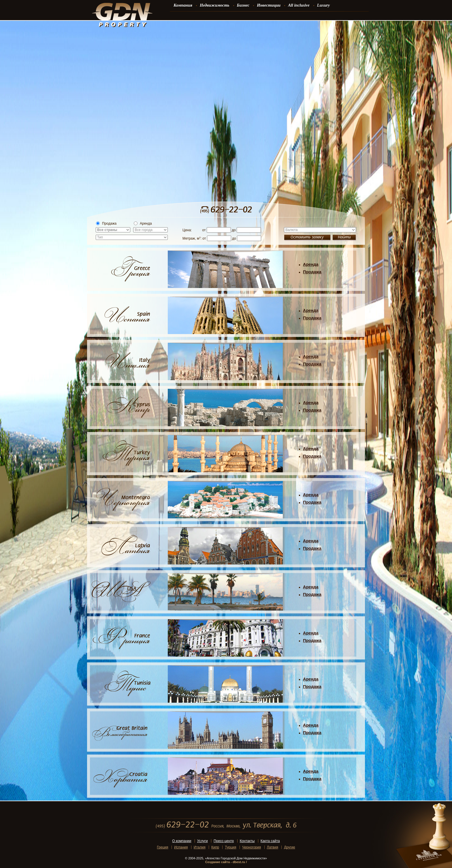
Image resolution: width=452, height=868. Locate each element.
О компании (182, 841)
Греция (162, 847)
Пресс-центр (224, 841)
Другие (289, 847)
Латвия (273, 847)
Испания (181, 847)
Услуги (203, 841)
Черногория (252, 847)
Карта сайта (270, 841)
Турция (230, 847)
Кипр (215, 847)
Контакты (247, 841)
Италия (200, 847)
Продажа (106, 223)
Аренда (143, 223)
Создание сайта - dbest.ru (225, 862)
